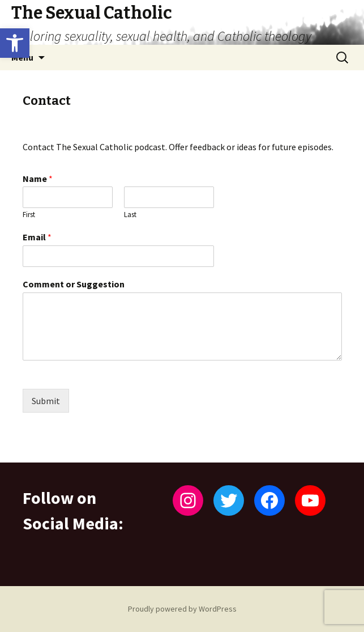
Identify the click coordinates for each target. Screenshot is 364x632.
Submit (46, 401)
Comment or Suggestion (74, 284)
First (29, 215)
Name (38, 179)
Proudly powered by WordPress (182, 609)
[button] (15, 43)
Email (37, 237)
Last (130, 215)
